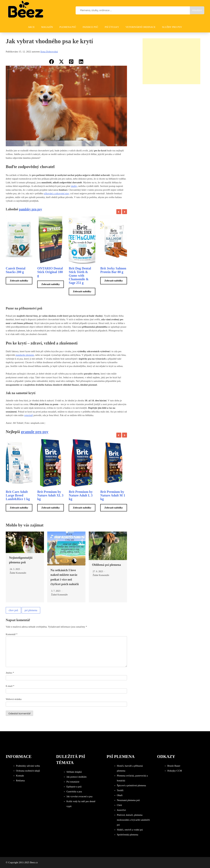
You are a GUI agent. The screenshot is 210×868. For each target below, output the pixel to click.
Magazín (47, 27)
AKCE (31, 27)
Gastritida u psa (74, 792)
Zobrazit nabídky (19, 281)
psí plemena (31, 610)
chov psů (13, 610)
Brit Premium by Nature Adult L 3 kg (81, 495)
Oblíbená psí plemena (106, 565)
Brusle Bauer (174, 766)
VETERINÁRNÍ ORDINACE (140, 27)
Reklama (20, 781)
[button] (52, 62)
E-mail (10, 686)
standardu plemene (25, 355)
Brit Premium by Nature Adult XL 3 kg (50, 495)
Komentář (12, 634)
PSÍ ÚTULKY (112, 27)
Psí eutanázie (73, 782)
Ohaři (120, 795)
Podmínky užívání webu (28, 766)
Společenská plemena (128, 835)
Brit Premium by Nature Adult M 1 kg (113, 495)
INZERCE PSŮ (90, 27)
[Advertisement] (171, 61)
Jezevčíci (121, 810)
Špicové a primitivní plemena (131, 785)
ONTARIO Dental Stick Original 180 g (50, 272)
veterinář (28, 415)
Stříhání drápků (74, 772)
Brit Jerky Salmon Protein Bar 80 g (113, 270)
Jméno (10, 673)
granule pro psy (35, 432)
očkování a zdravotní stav (56, 193)
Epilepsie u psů (74, 787)
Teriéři (120, 790)
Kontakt (20, 776)
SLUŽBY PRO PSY (172, 27)
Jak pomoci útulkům (77, 777)
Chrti (120, 805)
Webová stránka (14, 699)
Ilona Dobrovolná (49, 52)
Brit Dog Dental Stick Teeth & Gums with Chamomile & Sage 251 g (80, 276)
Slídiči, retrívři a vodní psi (130, 830)
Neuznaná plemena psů (128, 800)
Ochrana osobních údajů (28, 771)
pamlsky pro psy (31, 209)
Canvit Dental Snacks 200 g (16, 270)
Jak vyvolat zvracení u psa (79, 796)
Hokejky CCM (175, 771)
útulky (74, 186)
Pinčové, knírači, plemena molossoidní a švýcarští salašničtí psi (133, 820)
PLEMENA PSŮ (68, 27)
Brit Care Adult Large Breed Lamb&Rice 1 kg (18, 495)
